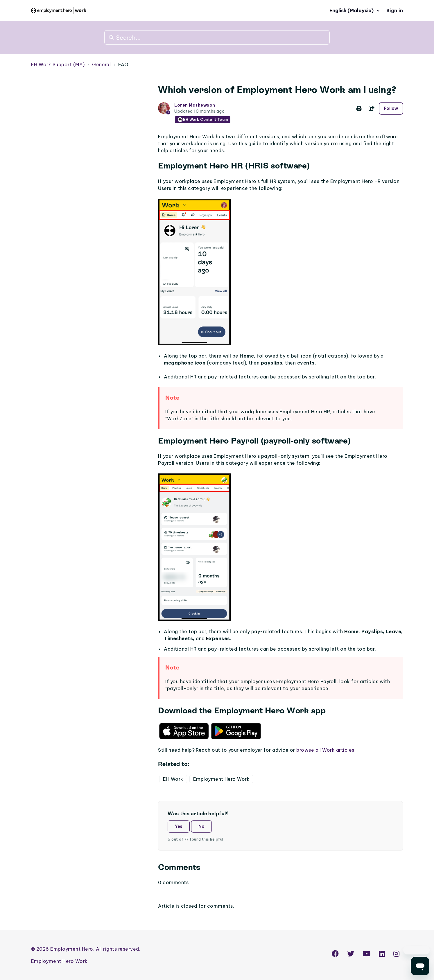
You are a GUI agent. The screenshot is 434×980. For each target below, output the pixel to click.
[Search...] (217, 37)
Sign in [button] (395, 10)
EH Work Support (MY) (58, 64)
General (101, 64)
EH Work (173, 779)
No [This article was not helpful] (201, 826)
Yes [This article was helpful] (179, 826)
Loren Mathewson (195, 105)
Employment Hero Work (222, 779)
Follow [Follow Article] (391, 108)
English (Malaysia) (352, 10)
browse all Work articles (325, 750)
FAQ (123, 64)
